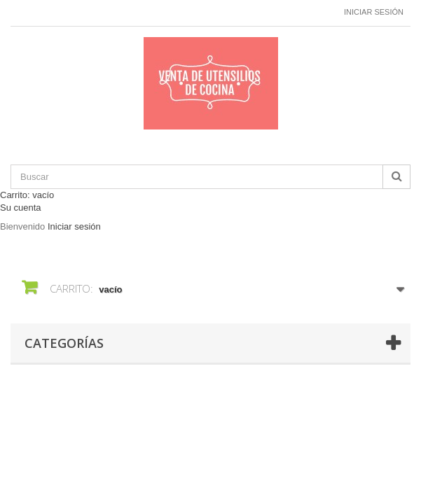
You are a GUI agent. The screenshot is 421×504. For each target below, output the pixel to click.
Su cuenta (21, 208)
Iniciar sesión (374, 12)
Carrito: (27, 195)
